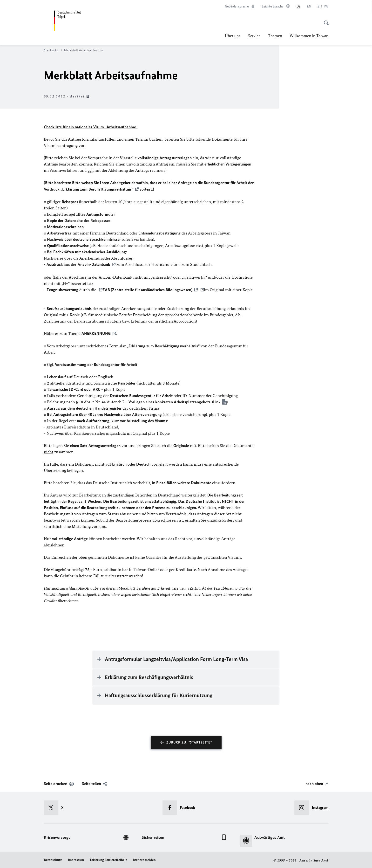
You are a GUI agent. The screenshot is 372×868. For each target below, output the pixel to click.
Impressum (76, 859)
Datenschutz (53, 859)
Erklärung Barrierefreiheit (108, 859)
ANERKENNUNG (96, 332)
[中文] (323, 7)
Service (254, 36)
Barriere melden (144, 859)
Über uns (233, 36)
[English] (309, 7)
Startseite (53, 50)
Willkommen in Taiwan (309, 36)
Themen (275, 36)
